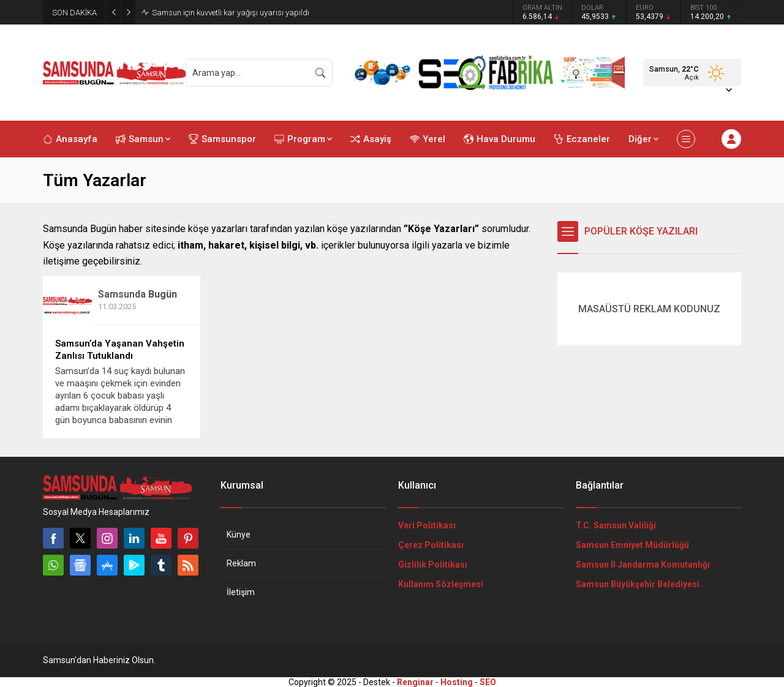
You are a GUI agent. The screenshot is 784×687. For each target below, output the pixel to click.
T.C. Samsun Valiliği (616, 525)
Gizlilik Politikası (433, 565)
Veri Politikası (427, 525)
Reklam (241, 563)
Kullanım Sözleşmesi (441, 584)
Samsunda (138, 294)
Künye (239, 535)
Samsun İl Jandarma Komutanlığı (643, 565)
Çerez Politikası (431, 545)
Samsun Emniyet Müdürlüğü (632, 545)
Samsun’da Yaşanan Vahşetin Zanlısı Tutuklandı (120, 350)
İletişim (241, 592)
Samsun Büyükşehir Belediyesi (638, 584)
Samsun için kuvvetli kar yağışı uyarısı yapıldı (231, 13)
